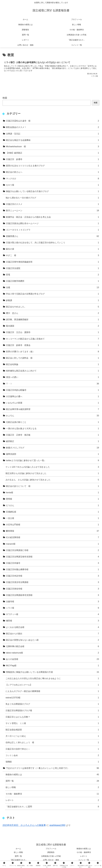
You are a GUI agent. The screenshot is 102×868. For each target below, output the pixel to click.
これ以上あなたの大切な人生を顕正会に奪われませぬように (52, 678)
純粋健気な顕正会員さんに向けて (52, 371)
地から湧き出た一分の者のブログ (52, 198)
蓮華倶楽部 (52, 454)
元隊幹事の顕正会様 (52, 646)
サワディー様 (52, 614)
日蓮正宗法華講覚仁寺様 (52, 550)
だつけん (52, 505)
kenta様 (52, 493)
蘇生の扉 (52, 249)
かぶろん (52, 416)
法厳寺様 (52, 602)
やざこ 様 (52, 255)
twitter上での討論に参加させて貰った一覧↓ (52, 460)
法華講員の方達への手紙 (51, 856)
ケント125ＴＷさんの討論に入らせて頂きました (52, 467)
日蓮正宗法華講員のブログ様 (52, 711)
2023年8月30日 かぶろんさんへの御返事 (24, 825)
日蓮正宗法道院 (52, 268)
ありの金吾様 (52, 659)
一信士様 (52, 518)
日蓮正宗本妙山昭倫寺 (52, 390)
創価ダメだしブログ (52, 448)
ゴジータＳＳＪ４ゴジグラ (52, 230)
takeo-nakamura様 (52, 653)
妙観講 (52, 300)
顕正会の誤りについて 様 (52, 486)
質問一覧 (52, 781)
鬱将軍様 (52, 531)
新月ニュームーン (52, 211)
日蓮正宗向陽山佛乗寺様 (52, 569)
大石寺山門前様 (52, 525)
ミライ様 (52, 608)
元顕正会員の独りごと (52, 422)
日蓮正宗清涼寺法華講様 (52, 582)
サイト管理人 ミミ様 (52, 723)
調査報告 (51, 852)
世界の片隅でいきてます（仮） (52, 352)
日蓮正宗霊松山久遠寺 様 (52, 121)
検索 (5, 98)
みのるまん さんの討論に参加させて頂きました (52, 480)
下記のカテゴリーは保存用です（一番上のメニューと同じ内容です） (52, 768)
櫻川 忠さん (52, 313)
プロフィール (51, 849)
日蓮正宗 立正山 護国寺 (52, 332)
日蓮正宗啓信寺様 (52, 589)
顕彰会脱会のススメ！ (52, 127)
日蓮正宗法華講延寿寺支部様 (52, 595)
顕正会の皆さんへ (52, 172)
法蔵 (52, 287)
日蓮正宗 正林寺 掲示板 (52, 435)
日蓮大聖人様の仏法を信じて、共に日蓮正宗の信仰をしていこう (52, 243)
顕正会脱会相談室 (52, 730)
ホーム (18, 849)
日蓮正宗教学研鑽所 (52, 281)
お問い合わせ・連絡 (51, 860)
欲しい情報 (52, 787)
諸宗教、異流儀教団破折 (52, 320)
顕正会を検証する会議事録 (52, 140)
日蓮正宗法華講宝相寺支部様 (52, 557)
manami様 (52, 544)
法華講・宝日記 (52, 134)
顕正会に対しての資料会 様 (52, 358)
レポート (52, 800)
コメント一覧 (84, 860)
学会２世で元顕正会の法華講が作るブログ (52, 294)
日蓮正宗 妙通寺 (52, 159)
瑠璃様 (52, 762)
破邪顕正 (52, 441)
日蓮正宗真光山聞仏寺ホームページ (52, 223)
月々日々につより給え (52, 736)
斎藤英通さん (52, 236)
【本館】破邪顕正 (52, 153)
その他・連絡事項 (52, 794)
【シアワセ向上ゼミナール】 (52, 685)
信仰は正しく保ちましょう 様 (52, 742)
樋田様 (52, 621)
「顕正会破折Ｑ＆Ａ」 (18, 860)
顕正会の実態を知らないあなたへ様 (52, 640)
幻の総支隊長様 (52, 537)
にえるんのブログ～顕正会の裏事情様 (52, 691)
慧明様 (52, 499)
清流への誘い (52, 377)
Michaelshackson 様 (52, 146)
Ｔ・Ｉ (52, 384)
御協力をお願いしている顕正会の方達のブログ (52, 191)
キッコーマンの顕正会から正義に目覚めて (52, 339)
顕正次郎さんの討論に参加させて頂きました (52, 473)
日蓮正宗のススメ (52, 204)
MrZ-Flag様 (52, 666)
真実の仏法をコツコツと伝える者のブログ (52, 166)
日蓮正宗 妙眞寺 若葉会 (52, 345)
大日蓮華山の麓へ (52, 396)
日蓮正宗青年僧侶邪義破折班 (52, 262)
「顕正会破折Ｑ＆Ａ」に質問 (52, 807)
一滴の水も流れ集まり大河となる (52, 429)
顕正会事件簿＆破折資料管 (52, 409)
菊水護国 (52, 326)
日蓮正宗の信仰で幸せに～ (52, 749)
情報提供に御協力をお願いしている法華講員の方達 (52, 672)
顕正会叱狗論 (52, 364)
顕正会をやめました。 (52, 307)
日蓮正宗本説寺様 (52, 576)
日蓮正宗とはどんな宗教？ (52, 717)
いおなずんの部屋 (52, 403)
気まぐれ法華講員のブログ (52, 704)
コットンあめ (52, 755)
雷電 (52, 275)
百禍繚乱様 (52, 512)
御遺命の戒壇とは (52, 775)
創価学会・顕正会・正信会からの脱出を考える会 (52, 217)
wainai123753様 (52, 698)
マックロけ (52, 179)
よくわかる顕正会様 (52, 627)
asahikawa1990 (57, 825)
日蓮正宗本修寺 (52, 563)
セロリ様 (52, 185)
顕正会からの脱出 (52, 634)
